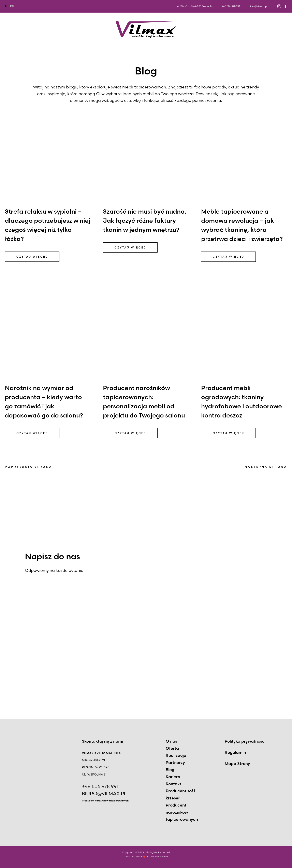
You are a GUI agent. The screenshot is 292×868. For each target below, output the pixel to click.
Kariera (255, 30)
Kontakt (280, 30)
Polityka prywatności (245, 741)
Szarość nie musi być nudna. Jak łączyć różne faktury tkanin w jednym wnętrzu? (145, 221)
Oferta (43, 30)
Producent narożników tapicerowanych (105, 801)
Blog (234, 30)
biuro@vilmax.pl (258, 6)
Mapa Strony (237, 763)
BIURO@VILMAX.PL (104, 793)
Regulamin (235, 752)
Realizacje (82, 30)
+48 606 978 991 (231, 6)
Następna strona (266, 467)
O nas (10, 30)
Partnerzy (210, 30)
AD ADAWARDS (159, 857)
